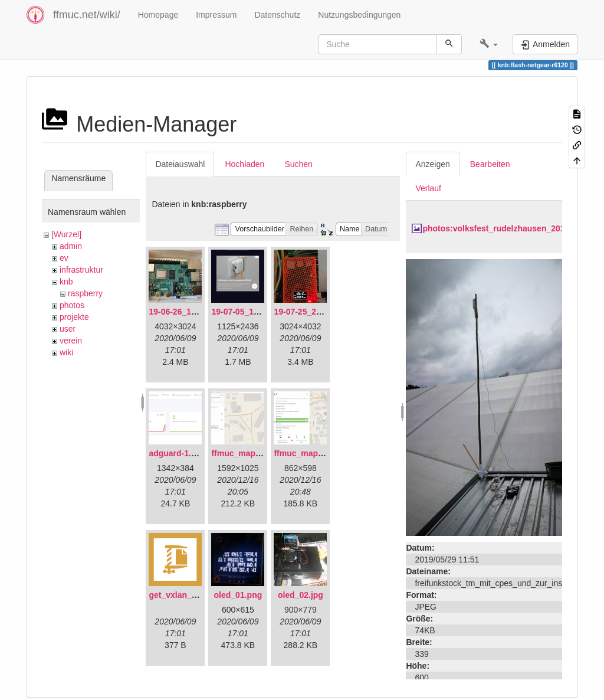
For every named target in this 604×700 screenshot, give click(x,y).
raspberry (85, 293)
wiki (66, 352)
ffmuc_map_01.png (249, 453)
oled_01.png (238, 595)
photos (72, 305)
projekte (74, 317)
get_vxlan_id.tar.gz (186, 595)
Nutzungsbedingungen (359, 15)
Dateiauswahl (180, 164)
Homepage (158, 15)
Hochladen (244, 164)
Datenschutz (277, 15)
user (68, 329)
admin (71, 246)
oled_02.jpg (301, 595)
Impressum (216, 15)
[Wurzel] (66, 234)
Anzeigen (432, 164)
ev (64, 258)
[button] (489, 44)
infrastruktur (81, 270)
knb (66, 282)
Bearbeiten (490, 164)
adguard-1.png (177, 453)
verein (71, 341)
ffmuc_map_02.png (311, 453)
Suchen (298, 164)
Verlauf (428, 188)
